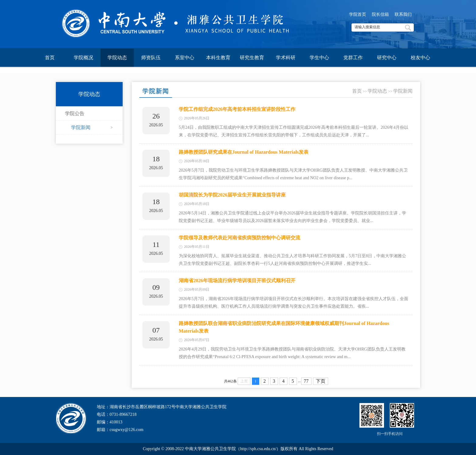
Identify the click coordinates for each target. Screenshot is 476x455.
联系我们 (403, 14)
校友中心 (420, 58)
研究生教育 (252, 58)
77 (306, 381)
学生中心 (319, 58)
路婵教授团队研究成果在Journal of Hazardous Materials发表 (244, 152)
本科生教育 (218, 58)
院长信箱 (380, 14)
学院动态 (117, 58)
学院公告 (75, 113)
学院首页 (358, 14)
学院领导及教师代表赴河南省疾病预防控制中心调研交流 (240, 238)
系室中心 (185, 58)
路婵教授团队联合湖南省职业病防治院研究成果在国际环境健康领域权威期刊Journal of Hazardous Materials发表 (284, 327)
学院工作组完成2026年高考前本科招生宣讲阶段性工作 (237, 109)
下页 (321, 381)
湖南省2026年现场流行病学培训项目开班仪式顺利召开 (237, 281)
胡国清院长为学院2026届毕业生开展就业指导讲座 (232, 195)
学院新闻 (81, 127)
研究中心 (387, 58)
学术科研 (286, 58)
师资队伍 (151, 58)
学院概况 (83, 58)
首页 (50, 58)
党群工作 (353, 58)
